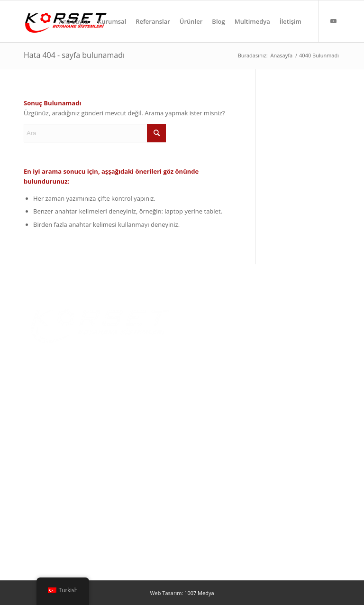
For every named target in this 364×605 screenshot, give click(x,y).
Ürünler (199, 345)
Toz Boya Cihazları (50, 503)
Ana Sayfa (202, 315)
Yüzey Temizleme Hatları (59, 518)
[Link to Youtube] (333, 21)
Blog (195, 361)
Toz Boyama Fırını (49, 456)
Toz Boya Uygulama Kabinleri (65, 472)
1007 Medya (199, 593)
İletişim (199, 391)
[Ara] (95, 133)
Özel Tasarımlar (46, 533)
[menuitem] (73, 21)
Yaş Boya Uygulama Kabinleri (65, 487)
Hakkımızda (205, 330)
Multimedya (205, 376)
